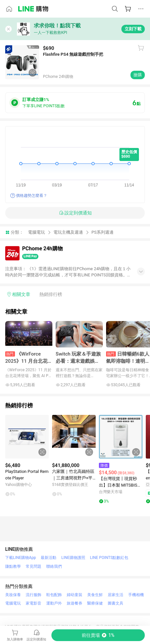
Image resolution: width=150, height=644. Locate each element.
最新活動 (48, 558)
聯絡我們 (54, 566)
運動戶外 (54, 603)
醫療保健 (95, 603)
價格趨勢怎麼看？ (32, 196)
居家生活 (116, 595)
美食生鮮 (95, 595)
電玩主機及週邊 (68, 232)
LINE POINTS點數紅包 (109, 558)
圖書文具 (116, 603)
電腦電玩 (36, 232)
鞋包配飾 (54, 595)
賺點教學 (13, 566)
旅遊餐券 (75, 603)
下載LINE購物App (20, 558)
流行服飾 (34, 595)
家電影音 (34, 603)
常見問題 (34, 566)
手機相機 (136, 595)
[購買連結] (98, 635)
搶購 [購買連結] (138, 75)
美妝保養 (13, 595)
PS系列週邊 (102, 232)
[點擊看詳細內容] (27, 437)
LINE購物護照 (73, 558)
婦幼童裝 (75, 595)
